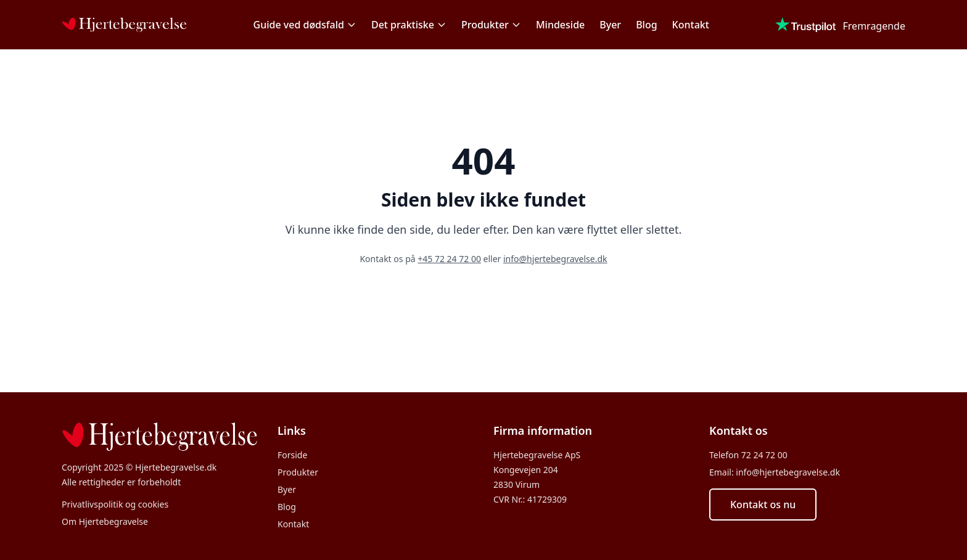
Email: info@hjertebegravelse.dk (775, 472)
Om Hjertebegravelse (105, 521)
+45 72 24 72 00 (449, 259)
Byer (610, 25)
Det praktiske (409, 25)
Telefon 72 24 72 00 (748, 455)
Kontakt (691, 25)
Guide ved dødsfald (305, 25)
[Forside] (124, 25)
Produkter (491, 25)
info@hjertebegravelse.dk (555, 259)
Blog (646, 25)
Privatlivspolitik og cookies (115, 504)
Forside (292, 455)
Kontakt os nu (763, 504)
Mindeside (560, 25)
